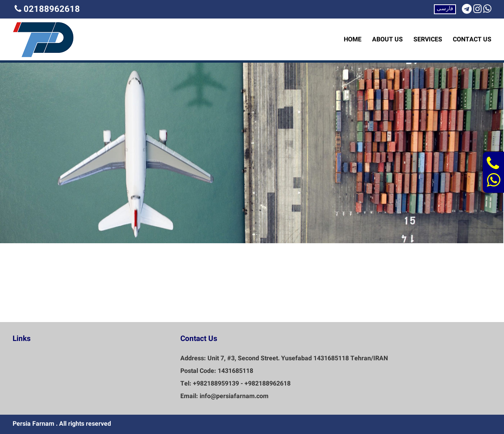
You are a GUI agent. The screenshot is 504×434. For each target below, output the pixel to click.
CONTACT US (472, 40)
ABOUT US (387, 40)
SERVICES (428, 40)
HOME (353, 40)
